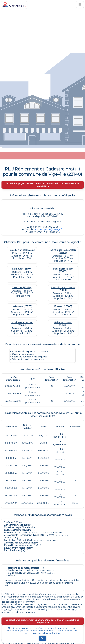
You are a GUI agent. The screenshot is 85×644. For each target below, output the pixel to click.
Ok (43, 638)
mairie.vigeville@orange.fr (49, 229)
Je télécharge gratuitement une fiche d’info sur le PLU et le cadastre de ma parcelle (43, 185)
